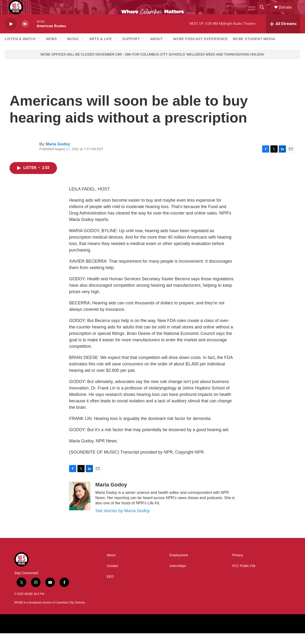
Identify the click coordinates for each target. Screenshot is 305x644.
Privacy (238, 566)
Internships (178, 577)
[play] (11, 35)
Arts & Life (101, 50)
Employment (179, 566)
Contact (112, 577)
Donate (288, 13)
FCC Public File (244, 577)
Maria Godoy (58, 155)
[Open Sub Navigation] (39, 50)
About (156, 50)
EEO (110, 587)
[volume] (25, 35)
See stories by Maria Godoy (123, 521)
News (51, 50)
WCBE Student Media (254, 50)
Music (73, 50)
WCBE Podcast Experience (200, 50)
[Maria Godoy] (80, 507)
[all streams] (283, 35)
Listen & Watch (20, 50)
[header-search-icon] (264, 13)
